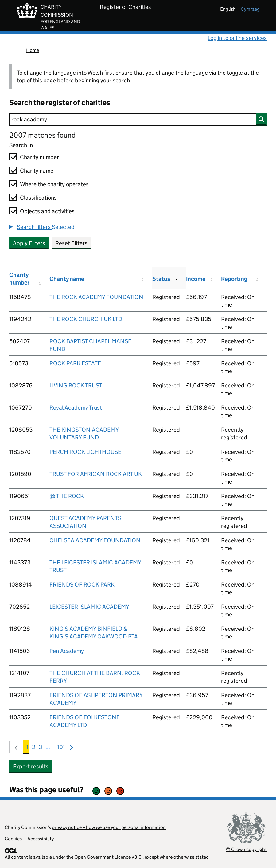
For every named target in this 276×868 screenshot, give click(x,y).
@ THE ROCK (67, 496)
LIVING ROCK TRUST (76, 385)
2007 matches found (42, 135)
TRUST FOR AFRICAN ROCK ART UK (96, 474)
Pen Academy (67, 651)
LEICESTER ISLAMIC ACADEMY (89, 607)
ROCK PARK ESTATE (75, 363)
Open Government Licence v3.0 (108, 857)
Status (161, 279)
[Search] (138, 120)
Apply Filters (29, 243)
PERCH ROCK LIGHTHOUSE (85, 452)
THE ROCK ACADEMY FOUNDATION (96, 297)
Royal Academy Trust (76, 408)
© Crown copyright (246, 849)
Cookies (13, 839)
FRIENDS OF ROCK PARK (82, 585)
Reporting (234, 279)
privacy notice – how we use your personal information (109, 827)
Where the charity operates (54, 184)
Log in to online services (237, 38)
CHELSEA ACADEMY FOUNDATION (95, 540)
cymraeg (250, 9)
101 (61, 748)
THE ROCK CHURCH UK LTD (86, 319)
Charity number (39, 157)
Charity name (37, 171)
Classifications (38, 198)
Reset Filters (71, 243)
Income (196, 279)
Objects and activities (47, 211)
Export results (31, 766)
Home (33, 50)
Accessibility (41, 839)
